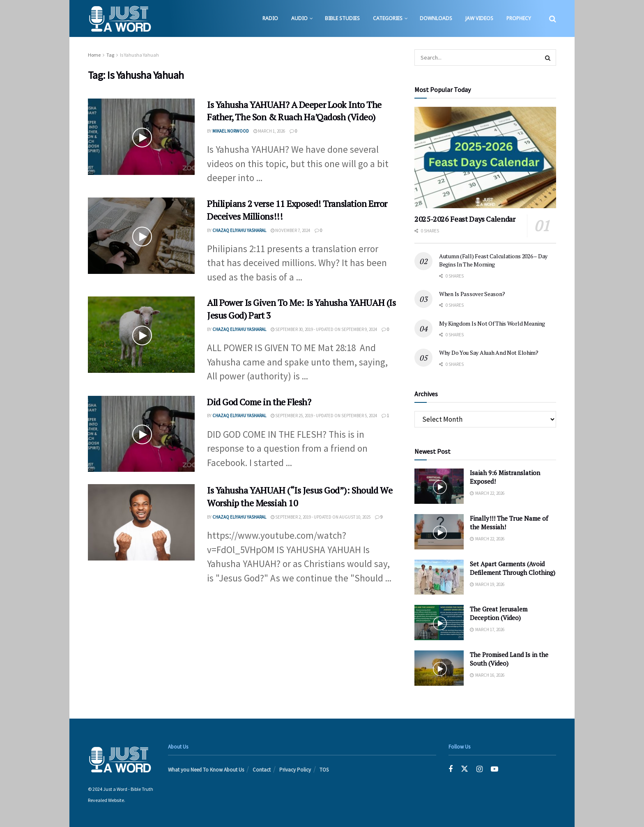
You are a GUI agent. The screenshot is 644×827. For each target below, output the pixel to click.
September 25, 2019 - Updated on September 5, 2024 (324, 416)
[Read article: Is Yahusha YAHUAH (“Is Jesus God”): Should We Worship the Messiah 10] (141, 522)
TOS (324, 770)
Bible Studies (342, 18)
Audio (299, 18)
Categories (388, 18)
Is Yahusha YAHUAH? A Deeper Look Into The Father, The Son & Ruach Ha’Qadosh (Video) (294, 111)
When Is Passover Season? (472, 294)
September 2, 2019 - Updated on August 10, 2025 (321, 517)
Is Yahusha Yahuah (139, 55)
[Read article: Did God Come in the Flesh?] (141, 434)
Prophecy (519, 18)
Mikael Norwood (231, 131)
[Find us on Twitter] (465, 769)
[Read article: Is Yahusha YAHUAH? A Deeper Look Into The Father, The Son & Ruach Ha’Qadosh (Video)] (141, 137)
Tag (110, 55)
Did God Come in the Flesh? (259, 402)
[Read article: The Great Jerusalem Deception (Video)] (439, 623)
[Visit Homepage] (120, 18)
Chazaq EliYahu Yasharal (239, 230)
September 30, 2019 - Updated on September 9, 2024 (324, 329)
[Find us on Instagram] (480, 769)
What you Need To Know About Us (206, 770)
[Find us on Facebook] (451, 769)
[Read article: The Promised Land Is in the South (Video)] (439, 668)
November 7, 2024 (290, 230)
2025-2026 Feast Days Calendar (465, 219)
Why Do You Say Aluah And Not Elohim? (489, 353)
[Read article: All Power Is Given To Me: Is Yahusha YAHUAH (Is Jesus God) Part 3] (141, 335)
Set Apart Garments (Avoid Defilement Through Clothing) (513, 568)
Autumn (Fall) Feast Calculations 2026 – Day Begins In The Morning (493, 260)
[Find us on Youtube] (494, 769)
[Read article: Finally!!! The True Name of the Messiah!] (439, 532)
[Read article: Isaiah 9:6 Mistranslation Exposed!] (439, 486)
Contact (262, 770)
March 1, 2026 (269, 131)
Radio (270, 18)
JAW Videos (479, 18)
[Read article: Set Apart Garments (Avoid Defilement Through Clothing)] (439, 577)
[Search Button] (553, 18)
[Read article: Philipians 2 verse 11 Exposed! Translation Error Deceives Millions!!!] (141, 236)
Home (94, 55)
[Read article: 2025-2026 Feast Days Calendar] (485, 157)
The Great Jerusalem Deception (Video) (499, 613)
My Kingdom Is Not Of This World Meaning (492, 323)
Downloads (436, 18)
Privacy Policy (295, 770)
